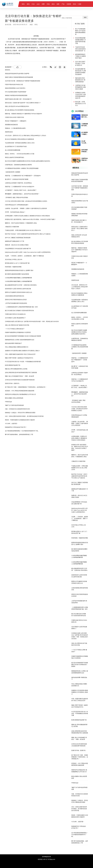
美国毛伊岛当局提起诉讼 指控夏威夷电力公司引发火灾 (20, 394)
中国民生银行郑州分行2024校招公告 (15, 314)
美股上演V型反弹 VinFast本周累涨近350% (17, 106)
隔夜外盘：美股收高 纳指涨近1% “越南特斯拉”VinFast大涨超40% (23, 114)
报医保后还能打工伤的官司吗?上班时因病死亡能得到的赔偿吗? (85, 116)
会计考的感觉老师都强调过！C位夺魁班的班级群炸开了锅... (22, 431)
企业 (38, 4)
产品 (63, 4)
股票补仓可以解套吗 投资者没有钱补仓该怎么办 (19, 292)
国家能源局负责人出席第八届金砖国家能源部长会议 (20, 340)
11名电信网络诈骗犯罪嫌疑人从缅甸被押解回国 (18, 278)
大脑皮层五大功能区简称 (12, 227)
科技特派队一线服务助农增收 (13, 267)
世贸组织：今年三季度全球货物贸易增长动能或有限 (20, 391)
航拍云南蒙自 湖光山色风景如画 (14, 398)
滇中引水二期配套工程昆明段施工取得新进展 (18, 238)
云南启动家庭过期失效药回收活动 (15, 296)
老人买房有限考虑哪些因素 (13, 150)
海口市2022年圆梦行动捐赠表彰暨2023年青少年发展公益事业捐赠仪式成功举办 (28, 161)
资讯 (28, 4)
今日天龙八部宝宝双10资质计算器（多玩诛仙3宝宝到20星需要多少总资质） (26, 201)
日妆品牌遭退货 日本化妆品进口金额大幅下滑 (18, 249)
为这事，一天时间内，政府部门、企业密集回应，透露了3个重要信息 (24, 256)
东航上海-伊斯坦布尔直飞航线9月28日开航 (17, 325)
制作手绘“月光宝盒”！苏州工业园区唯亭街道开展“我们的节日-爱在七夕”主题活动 (28, 234)
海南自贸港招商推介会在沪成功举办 (15, 88)
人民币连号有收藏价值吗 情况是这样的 (16, 303)
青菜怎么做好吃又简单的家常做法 (15, 157)
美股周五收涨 (9, 132)
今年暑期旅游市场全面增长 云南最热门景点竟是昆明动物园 (22, 168)
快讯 (23, 4)
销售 (58, 4)
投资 (80, 4)
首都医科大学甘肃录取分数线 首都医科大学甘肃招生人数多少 (22, 351)
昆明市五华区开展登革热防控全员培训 (16, 300)
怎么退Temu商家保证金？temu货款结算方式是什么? (85, 142)
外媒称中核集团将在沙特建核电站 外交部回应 (18, 332)
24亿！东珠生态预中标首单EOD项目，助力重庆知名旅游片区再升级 (24, 416)
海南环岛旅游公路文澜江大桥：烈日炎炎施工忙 (18, 99)
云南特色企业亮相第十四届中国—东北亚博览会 (18, 183)
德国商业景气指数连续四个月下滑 (15, 241)
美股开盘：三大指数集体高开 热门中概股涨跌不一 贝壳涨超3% (23, 176)
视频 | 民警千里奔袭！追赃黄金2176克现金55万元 (19, 358)
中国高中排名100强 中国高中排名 (14, 117)
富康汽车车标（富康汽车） (13, 383)
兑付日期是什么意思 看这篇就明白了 (15, 318)
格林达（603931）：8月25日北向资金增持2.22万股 (20, 154)
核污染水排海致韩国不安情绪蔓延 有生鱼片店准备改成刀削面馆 (23, 336)
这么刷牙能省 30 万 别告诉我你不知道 (16, 146)
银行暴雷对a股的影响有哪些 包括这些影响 (17, 274)
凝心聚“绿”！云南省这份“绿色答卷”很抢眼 (17, 179)
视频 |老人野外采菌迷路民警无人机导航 (16, 369)
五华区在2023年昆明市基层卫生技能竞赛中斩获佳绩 (20, 380)
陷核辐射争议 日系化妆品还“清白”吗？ (16, 427)
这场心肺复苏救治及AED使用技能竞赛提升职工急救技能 (21, 372)
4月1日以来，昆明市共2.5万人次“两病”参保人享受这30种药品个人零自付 (26, 136)
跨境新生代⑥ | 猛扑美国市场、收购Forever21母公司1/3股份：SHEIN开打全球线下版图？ (30, 219)
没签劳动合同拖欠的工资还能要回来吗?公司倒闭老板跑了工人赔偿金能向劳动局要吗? (85, 159)
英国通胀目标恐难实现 (11, 125)
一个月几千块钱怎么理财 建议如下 (15, 329)
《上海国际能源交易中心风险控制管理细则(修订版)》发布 (21, 307)
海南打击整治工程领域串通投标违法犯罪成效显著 (19, 77)
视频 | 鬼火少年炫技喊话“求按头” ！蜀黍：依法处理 (19, 376)
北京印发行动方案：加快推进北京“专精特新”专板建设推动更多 (23, 81)
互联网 (69, 4)
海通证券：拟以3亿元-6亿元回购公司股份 (17, 245)
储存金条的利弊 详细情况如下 (13, 343)
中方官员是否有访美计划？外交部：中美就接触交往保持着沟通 (23, 362)
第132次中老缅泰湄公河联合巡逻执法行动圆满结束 (19, 139)
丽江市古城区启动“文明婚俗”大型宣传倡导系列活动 (19, 311)
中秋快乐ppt (8, 402)
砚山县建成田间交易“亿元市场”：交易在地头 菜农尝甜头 (21, 285)
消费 (43, 4)
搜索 (85, 17)
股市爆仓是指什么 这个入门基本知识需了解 (17, 263)
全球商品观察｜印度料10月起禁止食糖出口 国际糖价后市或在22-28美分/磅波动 (27, 216)
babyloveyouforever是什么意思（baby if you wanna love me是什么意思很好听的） (28, 252)
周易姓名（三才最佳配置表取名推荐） (16, 128)
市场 (48, 4)
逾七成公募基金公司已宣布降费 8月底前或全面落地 (20, 110)
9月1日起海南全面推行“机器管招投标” (16, 92)
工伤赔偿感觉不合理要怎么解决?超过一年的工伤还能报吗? (85, 125)
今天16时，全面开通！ (11, 424)
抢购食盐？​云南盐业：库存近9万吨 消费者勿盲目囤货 (20, 413)
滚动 (53, 4)
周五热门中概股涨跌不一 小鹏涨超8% (16, 121)
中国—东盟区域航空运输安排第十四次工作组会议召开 (20, 354)
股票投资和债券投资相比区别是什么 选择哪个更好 (19, 270)
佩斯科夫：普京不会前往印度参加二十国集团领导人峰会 (21, 223)
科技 (74, 4)
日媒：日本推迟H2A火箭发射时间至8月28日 (17, 409)
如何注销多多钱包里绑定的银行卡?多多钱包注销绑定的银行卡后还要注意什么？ (85, 151)
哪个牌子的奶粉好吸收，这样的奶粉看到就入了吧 (19, 434)
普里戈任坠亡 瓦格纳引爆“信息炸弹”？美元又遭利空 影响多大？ (23, 103)
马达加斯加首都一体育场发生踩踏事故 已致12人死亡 (20, 143)
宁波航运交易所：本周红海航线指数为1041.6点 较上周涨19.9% (23, 230)
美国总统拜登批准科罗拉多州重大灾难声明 (17, 74)
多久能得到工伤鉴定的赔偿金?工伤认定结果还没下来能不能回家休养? (85, 133)
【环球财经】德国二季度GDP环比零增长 (17, 197)
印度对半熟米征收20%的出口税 (14, 84)
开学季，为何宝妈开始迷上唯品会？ (15, 212)
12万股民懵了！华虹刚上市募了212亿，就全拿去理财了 (21, 190)
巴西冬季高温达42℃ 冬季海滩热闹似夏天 (17, 205)
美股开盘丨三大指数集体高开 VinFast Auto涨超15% (20, 187)
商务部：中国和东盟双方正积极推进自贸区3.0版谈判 (20, 420)
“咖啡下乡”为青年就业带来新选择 (14, 405)
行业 (33, 4)
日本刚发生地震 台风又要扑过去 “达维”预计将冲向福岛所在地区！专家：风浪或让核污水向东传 (32, 321)
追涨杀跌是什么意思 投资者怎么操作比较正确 (18, 289)
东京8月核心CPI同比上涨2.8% (14, 259)
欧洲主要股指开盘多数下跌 (13, 365)
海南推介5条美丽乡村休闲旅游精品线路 (16, 95)
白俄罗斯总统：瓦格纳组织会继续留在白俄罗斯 (18, 165)
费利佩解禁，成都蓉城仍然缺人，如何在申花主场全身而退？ (22, 194)
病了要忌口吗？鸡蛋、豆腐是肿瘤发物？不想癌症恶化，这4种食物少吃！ (26, 387)
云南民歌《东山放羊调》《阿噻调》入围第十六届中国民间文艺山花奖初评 (26, 208)
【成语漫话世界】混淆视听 (13, 172)
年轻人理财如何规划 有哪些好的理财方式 (17, 347)
